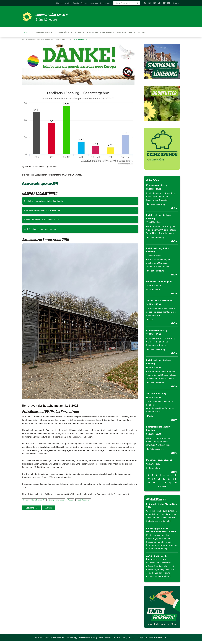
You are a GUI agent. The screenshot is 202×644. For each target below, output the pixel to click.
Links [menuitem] (175, 3)
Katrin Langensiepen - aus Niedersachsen (43, 210)
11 (159, 479)
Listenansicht (31, 508)
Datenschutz (105, 3)
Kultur (70, 500)
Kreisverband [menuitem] (43, 32)
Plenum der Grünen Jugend (160, 281)
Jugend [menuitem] (79, 32)
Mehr (173, 208)
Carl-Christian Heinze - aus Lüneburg (41, 229)
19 (170, 482)
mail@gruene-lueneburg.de (153, 641)
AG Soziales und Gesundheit (161, 300)
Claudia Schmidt (154, 230)
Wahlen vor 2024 (64, 40)
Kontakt (76, 3)
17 (159, 482)
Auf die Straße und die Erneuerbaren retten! (158, 560)
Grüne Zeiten (154, 180)
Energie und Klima (57, 500)
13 (169, 479)
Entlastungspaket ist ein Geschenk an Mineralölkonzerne (159, 531)
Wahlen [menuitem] (27, 32)
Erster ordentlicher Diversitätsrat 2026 (156, 505)
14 (175, 479)
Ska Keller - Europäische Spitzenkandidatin (44, 201)
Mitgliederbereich (63, 3)
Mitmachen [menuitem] (144, 32)
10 (154, 479)
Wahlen (50, 40)
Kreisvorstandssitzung (158, 185)
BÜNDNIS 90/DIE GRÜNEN (55, 15)
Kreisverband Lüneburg (33, 40)
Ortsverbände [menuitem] (62, 32)
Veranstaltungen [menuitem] (126, 32)
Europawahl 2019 (82, 40)
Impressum (94, 3)
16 (154, 482)
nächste (162, 486)
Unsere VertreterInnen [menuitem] (99, 32)
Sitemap (84, 3)
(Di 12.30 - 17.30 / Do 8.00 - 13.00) (127, 641)
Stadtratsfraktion (83, 500)
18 (165, 482)
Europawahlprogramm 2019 (43, 183)
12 (164, 479)
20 (175, 482)
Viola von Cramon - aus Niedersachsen (42, 220)
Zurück (49, 508)
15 (149, 482)
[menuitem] (63, 3)
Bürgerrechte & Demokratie (34, 500)
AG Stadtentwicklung (157, 393)
